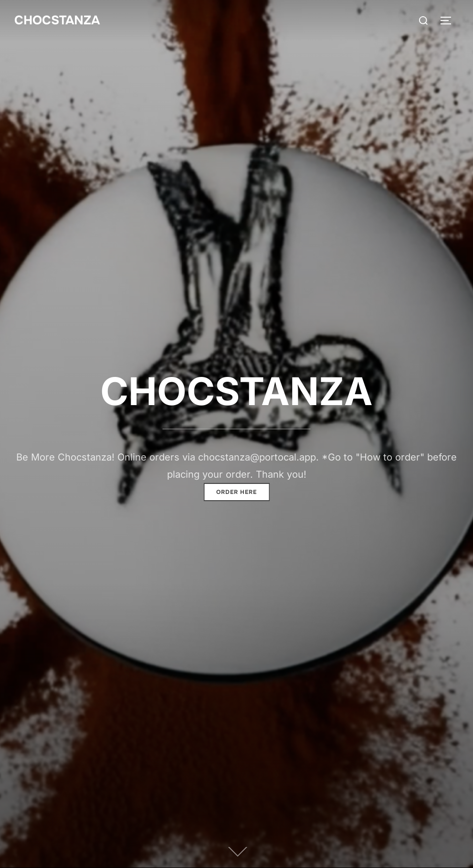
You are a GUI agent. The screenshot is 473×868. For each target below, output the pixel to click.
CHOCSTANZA (57, 20)
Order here (236, 492)
